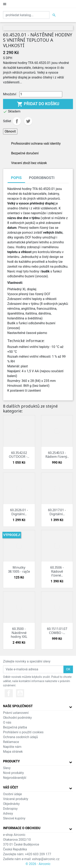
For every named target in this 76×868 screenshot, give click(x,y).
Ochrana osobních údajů (20, 737)
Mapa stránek (13, 752)
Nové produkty (13, 773)
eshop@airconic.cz (46, 859)
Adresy (8, 813)
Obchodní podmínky (17, 718)
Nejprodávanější (15, 778)
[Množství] (41, 94)
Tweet (28, 121)
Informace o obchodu (22, 828)
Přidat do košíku (38, 104)
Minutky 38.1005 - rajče (19, 569)
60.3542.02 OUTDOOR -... (19, 455)
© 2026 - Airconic (38, 864)
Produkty (11, 761)
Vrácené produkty (16, 799)
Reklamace (11, 742)
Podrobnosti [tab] (42, 178)
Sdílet (17, 121)
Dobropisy (10, 809)
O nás (7, 722)
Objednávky (11, 804)
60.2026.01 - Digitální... (19, 512)
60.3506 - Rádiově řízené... (57, 571)
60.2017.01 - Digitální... (57, 512)
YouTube (20, 693)
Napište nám (12, 747)
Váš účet (11, 787)
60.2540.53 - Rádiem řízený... (57, 455)
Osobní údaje (12, 794)
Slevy (7, 768)
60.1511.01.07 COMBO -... (57, 631)
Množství (10, 94)
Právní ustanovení (16, 713)
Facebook (9, 693)
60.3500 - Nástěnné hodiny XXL (19, 633)
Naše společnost (18, 706)
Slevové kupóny (14, 818)
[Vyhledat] (26, 15)
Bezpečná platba (15, 727)
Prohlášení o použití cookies (23, 732)
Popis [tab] (16, 178)
